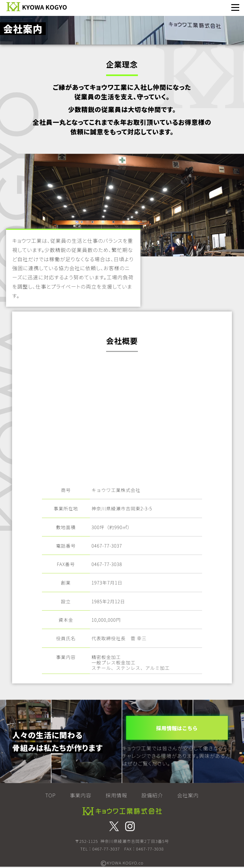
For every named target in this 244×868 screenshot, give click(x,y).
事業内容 (81, 795)
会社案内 (188, 795)
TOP (51, 795)
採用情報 (116, 795)
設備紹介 (152, 795)
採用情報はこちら (177, 728)
